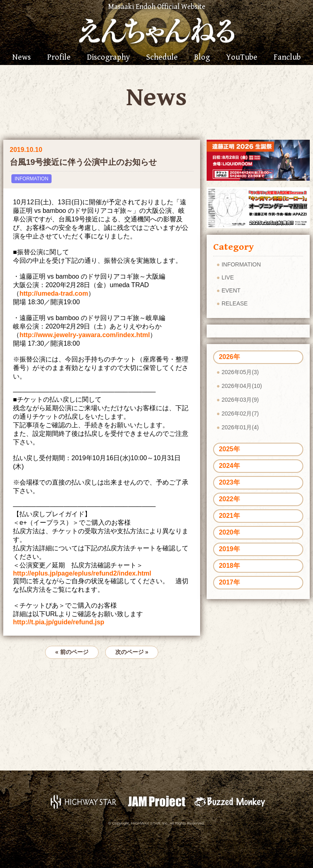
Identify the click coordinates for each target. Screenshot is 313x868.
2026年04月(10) (242, 386)
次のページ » (132, 652)
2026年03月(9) (240, 400)
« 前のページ (72, 652)
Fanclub (287, 58)
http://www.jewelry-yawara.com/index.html (85, 335)
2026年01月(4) (240, 427)
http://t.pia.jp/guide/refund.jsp (59, 622)
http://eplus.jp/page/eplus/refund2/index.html (82, 573)
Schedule (162, 58)
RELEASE (235, 303)
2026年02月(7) (240, 413)
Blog (202, 58)
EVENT (231, 290)
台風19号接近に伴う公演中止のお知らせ (83, 162)
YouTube (242, 58)
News (22, 58)
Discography (108, 58)
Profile (59, 58)
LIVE (228, 277)
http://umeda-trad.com (54, 293)
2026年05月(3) (240, 372)
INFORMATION (31, 179)
